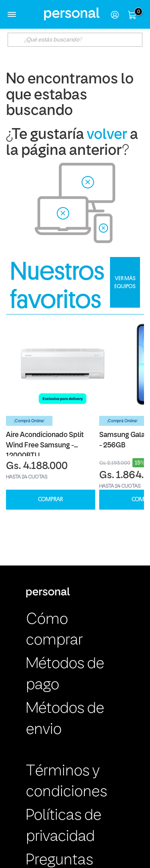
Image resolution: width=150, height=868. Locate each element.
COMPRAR (50, 499)
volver (107, 135)
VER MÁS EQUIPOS (125, 282)
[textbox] (75, 40)
